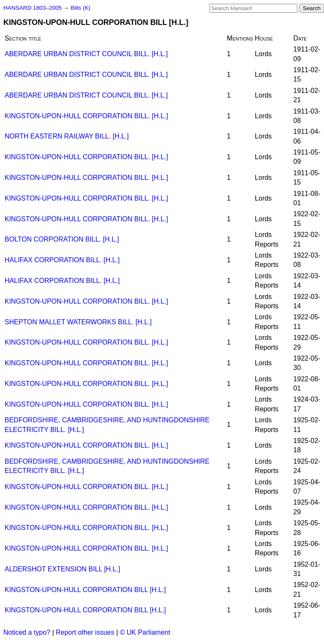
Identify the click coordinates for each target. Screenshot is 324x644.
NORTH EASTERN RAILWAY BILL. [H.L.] (67, 136)
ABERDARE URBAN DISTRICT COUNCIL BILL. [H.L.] (86, 54)
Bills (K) (80, 8)
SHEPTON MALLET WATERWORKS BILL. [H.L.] (78, 322)
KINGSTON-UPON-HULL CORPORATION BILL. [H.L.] (86, 116)
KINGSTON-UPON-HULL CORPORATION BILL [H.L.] (85, 590)
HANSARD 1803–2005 (32, 8)
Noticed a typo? (27, 632)
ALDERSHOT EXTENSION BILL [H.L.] (62, 569)
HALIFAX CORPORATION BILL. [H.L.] (62, 260)
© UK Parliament (145, 632)
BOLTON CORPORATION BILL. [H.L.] (62, 239)
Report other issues (85, 632)
